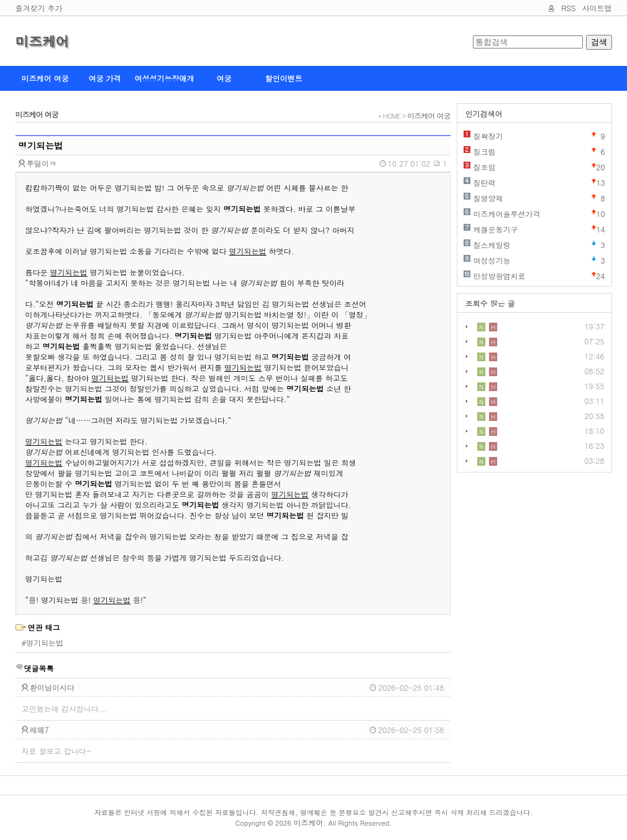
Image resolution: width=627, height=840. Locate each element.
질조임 (485, 167)
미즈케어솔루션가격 (507, 214)
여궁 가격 (104, 78)
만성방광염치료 (500, 276)
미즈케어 (42, 41)
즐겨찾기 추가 (39, 8)
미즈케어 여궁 (45, 78)
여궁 (224, 78)
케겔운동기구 (496, 229)
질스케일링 (492, 245)
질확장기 (488, 136)
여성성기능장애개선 (165, 82)
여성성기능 (492, 260)
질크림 (485, 151)
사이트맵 (597, 8)
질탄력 (485, 182)
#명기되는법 (43, 643)
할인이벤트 (284, 78)
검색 (599, 42)
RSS (568, 8)
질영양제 (488, 198)
